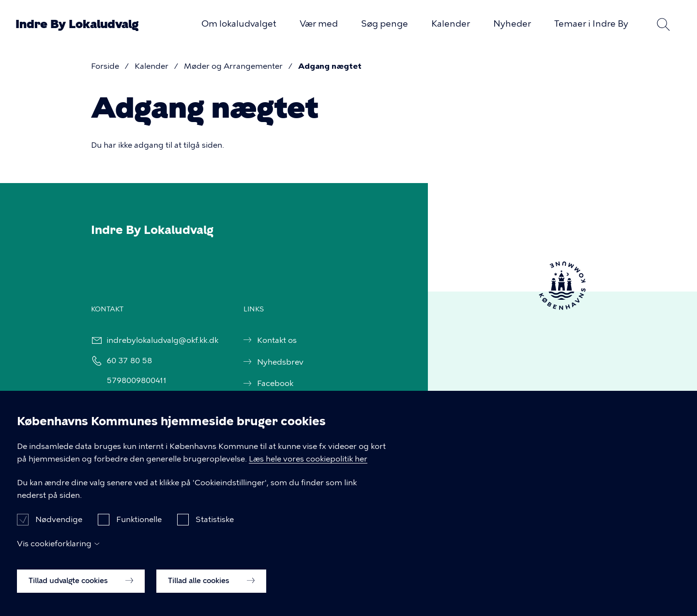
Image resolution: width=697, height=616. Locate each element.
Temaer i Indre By (591, 24)
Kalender (451, 24)
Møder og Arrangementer (233, 66)
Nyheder (512, 24)
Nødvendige (59, 524)
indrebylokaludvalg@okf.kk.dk (162, 340)
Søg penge (385, 24)
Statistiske (215, 524)
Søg (663, 24)
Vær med (319, 24)
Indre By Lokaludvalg (77, 24)
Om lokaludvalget (239, 24)
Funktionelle (139, 524)
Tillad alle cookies (211, 585)
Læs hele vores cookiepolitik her (308, 463)
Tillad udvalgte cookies (81, 585)
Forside (105, 66)
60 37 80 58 (129, 361)
